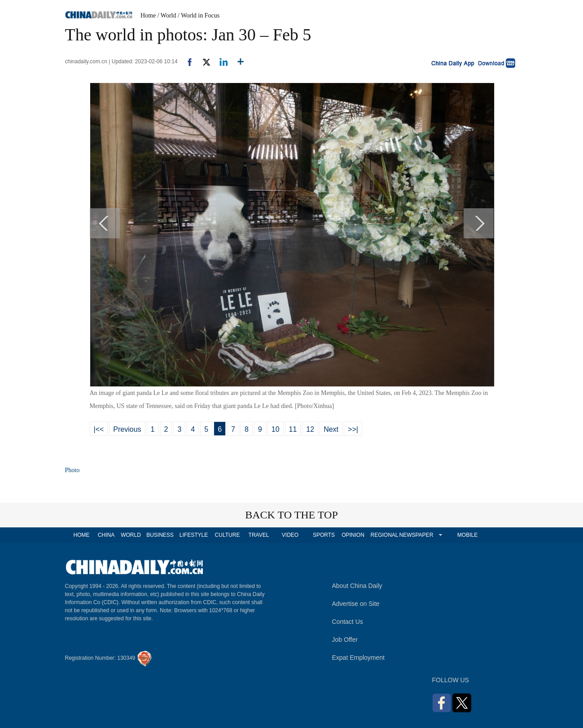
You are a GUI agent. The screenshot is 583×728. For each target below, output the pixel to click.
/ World (167, 15)
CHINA (106, 535)
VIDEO (290, 535)
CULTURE (228, 535)
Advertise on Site (356, 604)
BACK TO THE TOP (291, 515)
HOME (82, 535)
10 (276, 429)
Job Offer (345, 640)
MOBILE (467, 535)
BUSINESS (160, 535)
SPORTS (324, 535)
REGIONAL (384, 535)
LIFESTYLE (194, 535)
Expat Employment (359, 658)
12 (310, 429)
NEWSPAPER (416, 535)
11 (293, 429)
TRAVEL (259, 535)
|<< (99, 429)
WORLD (131, 535)
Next (331, 429)
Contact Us (348, 622)
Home (148, 15)
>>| (353, 429)
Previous (127, 429)
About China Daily (357, 586)
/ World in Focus (199, 15)
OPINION (353, 535)
